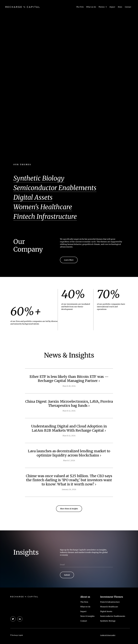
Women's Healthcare (43, 207)
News (120, 7)
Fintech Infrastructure (45, 217)
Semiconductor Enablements (113, 616)
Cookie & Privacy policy (108, 635)
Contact (128, 7)
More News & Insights (69, 509)
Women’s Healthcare (109, 607)
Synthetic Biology (108, 621)
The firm (84, 602)
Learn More (69, 260)
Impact (112, 7)
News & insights (87, 616)
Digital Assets (106, 611)
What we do (91, 7)
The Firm (80, 7)
